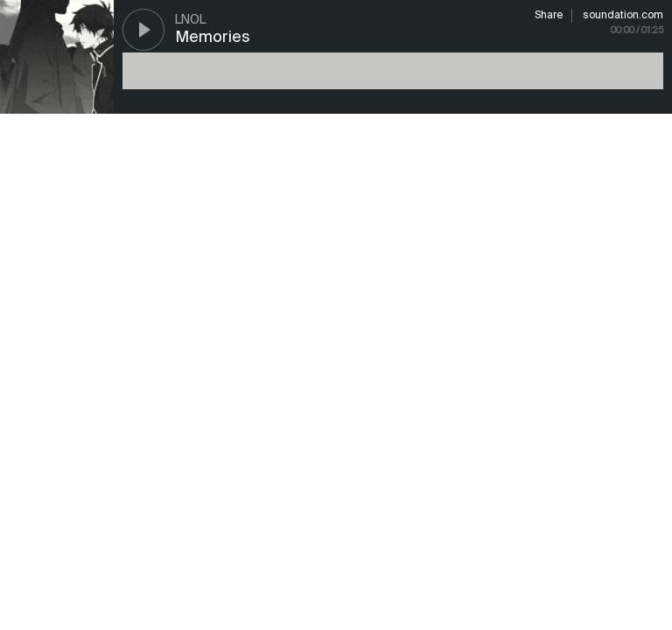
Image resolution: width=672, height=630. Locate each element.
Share (549, 16)
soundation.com (623, 16)
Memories (213, 38)
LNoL (190, 20)
